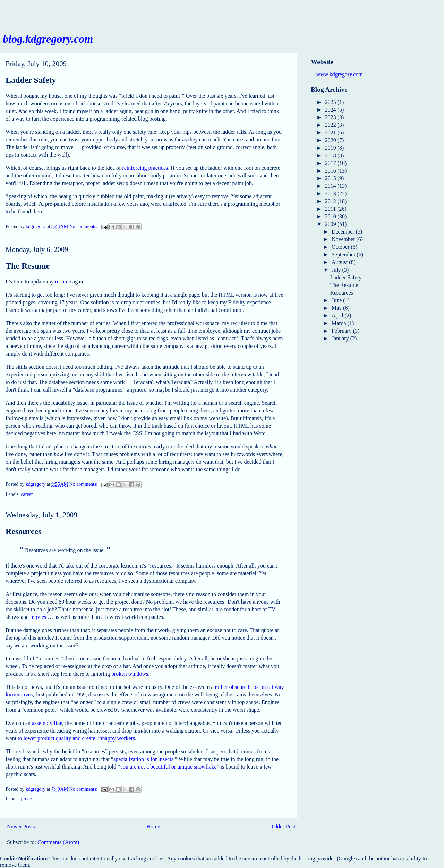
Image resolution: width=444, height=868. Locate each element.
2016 (331, 171)
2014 (331, 186)
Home (153, 827)
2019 (331, 148)
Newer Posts (21, 827)
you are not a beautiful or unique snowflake (168, 767)
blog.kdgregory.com (48, 39)
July (337, 270)
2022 (331, 125)
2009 (331, 224)
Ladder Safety (31, 80)
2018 (331, 155)
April (338, 315)
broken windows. (130, 674)
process (28, 799)
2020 (331, 140)
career (27, 494)
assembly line (47, 723)
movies (38, 617)
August (340, 262)
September (344, 255)
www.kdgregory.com (340, 74)
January (341, 338)
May (337, 308)
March (340, 323)
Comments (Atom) (58, 842)
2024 (331, 110)
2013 (331, 194)
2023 (331, 117)
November (344, 239)
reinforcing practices (145, 168)
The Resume (28, 266)
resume (63, 282)
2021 (331, 133)
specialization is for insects (143, 759)
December (344, 232)
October (341, 247)
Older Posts (284, 827)
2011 (331, 209)
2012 (331, 201)
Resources (24, 531)
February (342, 331)
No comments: (84, 227)
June (337, 300)
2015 (331, 178)
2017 (331, 163)
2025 (331, 102)
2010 (331, 216)
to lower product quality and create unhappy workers (76, 738)
